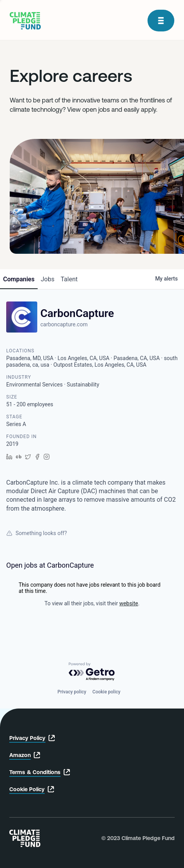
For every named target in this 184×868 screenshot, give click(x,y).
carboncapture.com (64, 324)
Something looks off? (36, 533)
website (128, 603)
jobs (48, 279)
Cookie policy (106, 692)
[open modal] (161, 21)
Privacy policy (72, 692)
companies (19, 279)
